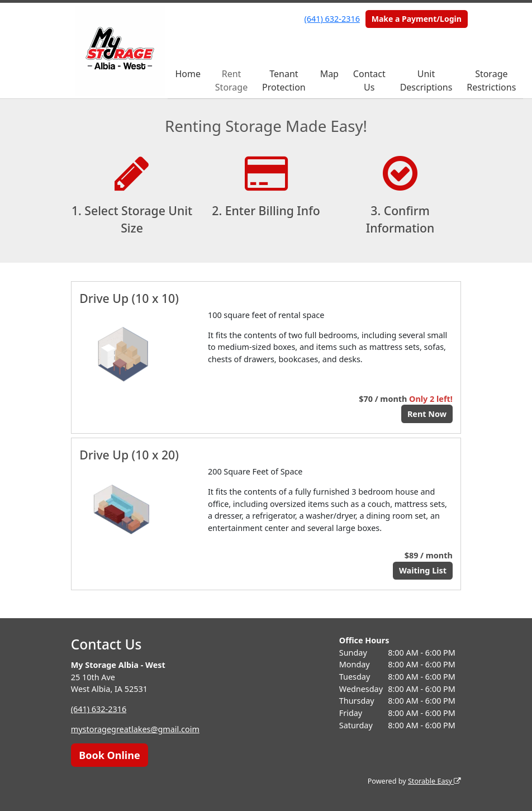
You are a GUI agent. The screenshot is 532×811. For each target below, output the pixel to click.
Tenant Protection (284, 80)
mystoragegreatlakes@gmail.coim (135, 729)
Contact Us (369, 80)
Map (329, 74)
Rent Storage (231, 80)
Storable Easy (434, 781)
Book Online (109, 755)
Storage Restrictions (491, 80)
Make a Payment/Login (417, 19)
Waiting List (423, 570)
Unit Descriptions (426, 80)
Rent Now (427, 414)
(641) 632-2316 (332, 19)
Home (188, 74)
